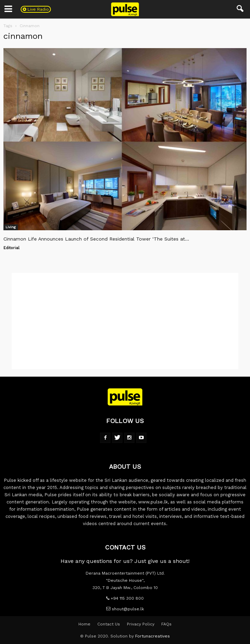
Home (84, 624)
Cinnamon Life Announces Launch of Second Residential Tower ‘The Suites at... (96, 239)
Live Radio (36, 9)
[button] (240, 9)
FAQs (166, 624)
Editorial (11, 248)
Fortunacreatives (153, 636)
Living (11, 227)
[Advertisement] (125, 321)
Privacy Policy (141, 624)
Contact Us (109, 624)
